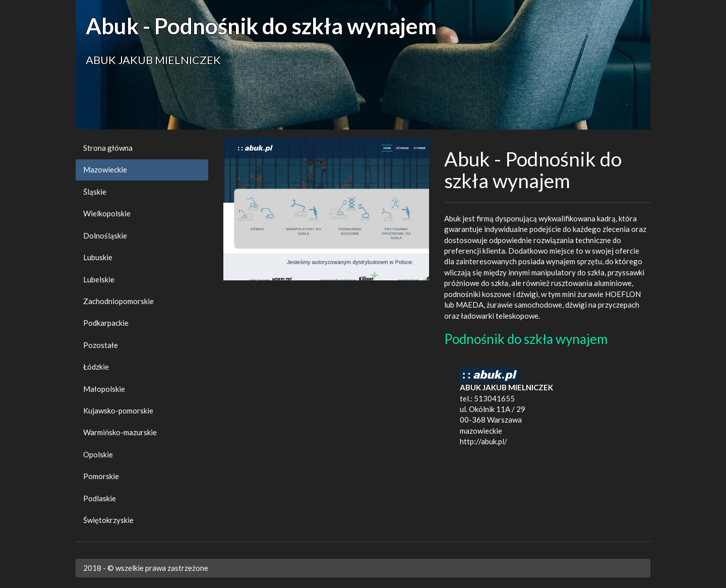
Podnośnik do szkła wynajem (526, 339)
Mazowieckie (105, 169)
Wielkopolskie (107, 213)
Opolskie (98, 454)
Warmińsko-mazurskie (120, 432)
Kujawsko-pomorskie (118, 410)
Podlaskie (100, 498)
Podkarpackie (106, 323)
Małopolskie (104, 389)
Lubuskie (98, 257)
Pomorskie (101, 476)
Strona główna (108, 148)
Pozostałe (101, 345)
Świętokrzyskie (108, 520)
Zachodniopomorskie (118, 301)
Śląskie (95, 192)
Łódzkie (96, 367)
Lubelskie (99, 279)
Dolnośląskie (105, 236)
